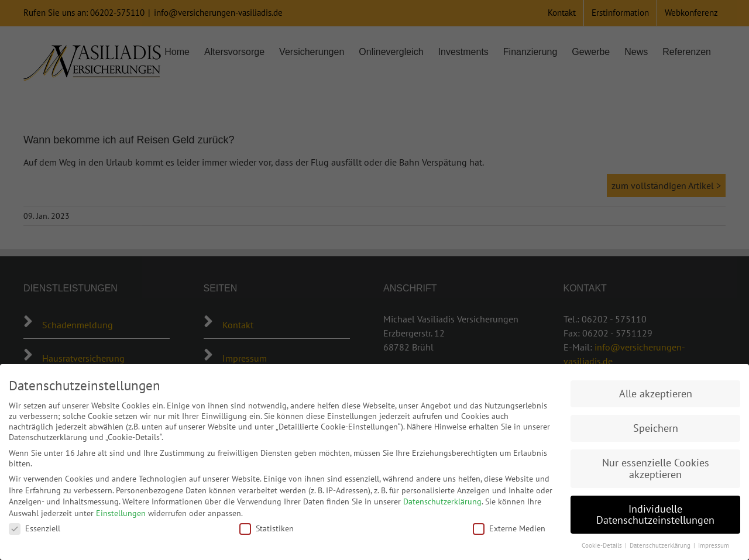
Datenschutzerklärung (442, 501)
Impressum (714, 545)
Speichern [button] (656, 428)
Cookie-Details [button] (603, 545)
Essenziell (35, 528)
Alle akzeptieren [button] (656, 394)
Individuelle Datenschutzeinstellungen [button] (655, 515)
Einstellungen (121, 513)
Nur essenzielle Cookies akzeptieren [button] (656, 468)
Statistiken (267, 528)
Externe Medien (509, 528)
